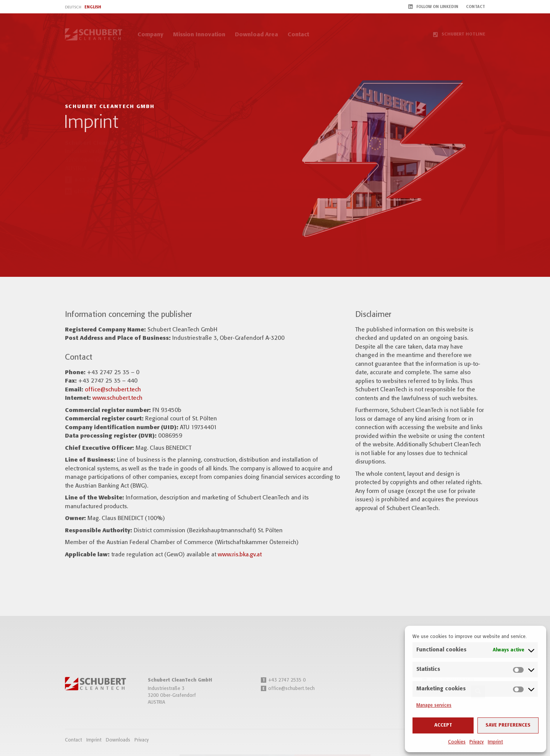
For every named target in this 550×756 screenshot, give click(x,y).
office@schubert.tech (113, 390)
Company (150, 35)
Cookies (457, 742)
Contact (298, 35)
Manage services (434, 705)
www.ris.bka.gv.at (240, 555)
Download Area (256, 35)
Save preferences (508, 725)
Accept (443, 725)
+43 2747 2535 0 (283, 680)
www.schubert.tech (117, 398)
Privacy (477, 742)
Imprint (495, 742)
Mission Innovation (199, 35)
